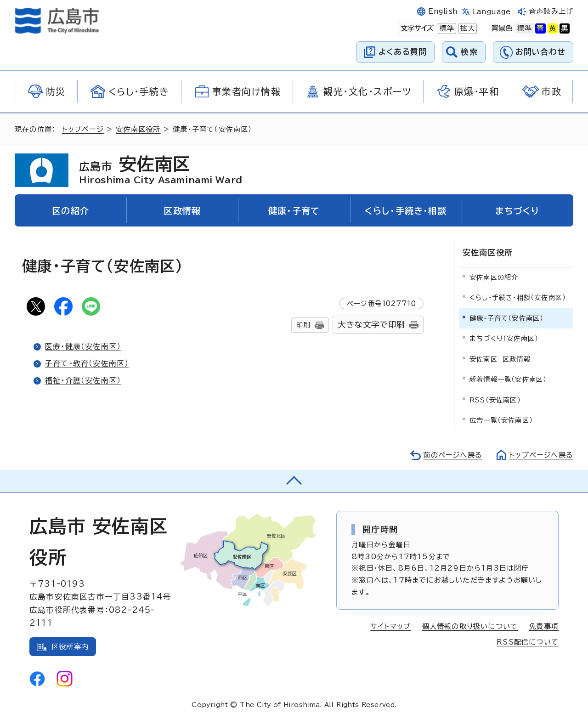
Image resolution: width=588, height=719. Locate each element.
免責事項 (544, 626)
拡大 (467, 28)
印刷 (303, 325)
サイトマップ (390, 626)
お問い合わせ (540, 52)
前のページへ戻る (453, 455)
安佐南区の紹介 (494, 277)
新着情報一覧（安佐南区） (508, 379)
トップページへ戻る (541, 455)
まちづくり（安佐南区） (504, 338)
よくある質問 (403, 52)
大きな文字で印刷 (371, 325)
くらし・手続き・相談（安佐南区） (518, 297)
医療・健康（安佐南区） (83, 346)
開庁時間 (380, 529)
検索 (469, 52)
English (443, 11)
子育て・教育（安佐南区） (87, 363)
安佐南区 (161, 170)
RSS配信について (528, 642)
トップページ (83, 129)
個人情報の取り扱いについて (470, 626)
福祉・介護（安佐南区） (83, 380)
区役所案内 (70, 647)
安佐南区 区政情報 (500, 359)
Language (492, 12)
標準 (446, 28)
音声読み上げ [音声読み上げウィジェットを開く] (551, 11)
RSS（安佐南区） (495, 400)
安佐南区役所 (138, 129)
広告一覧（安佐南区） (501, 420)
